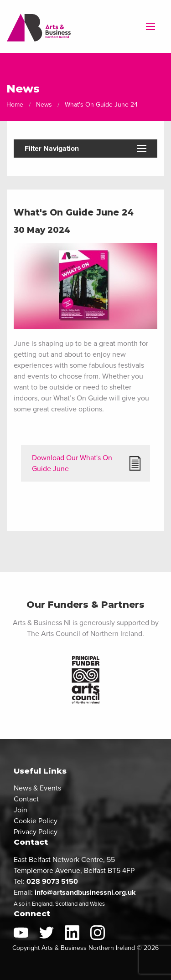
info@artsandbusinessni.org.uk (85, 892)
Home (15, 105)
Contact (26, 799)
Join (21, 810)
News (44, 105)
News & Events (37, 788)
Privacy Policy (36, 832)
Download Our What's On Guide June (72, 463)
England (42, 904)
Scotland (66, 904)
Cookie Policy (36, 821)
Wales (97, 904)
